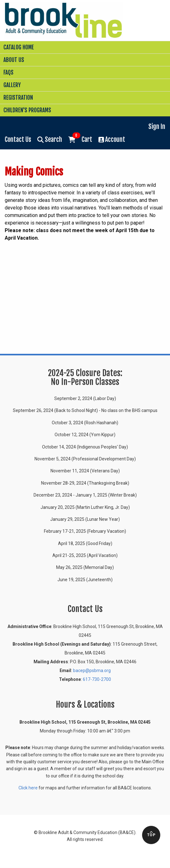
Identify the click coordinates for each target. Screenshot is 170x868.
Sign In (157, 127)
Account (112, 139)
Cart (80, 139)
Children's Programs (27, 110)
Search (50, 139)
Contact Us (18, 139)
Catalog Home (19, 47)
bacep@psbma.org (92, 670)
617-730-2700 (97, 679)
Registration (18, 98)
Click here (28, 788)
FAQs (8, 72)
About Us (14, 60)
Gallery (12, 85)
